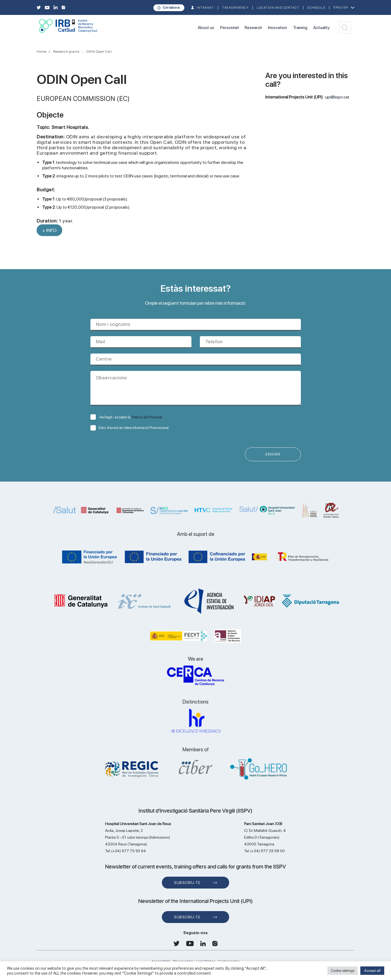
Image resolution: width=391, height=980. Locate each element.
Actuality (321, 28)
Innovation (278, 28)
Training (300, 28)
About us (206, 28)
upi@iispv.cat (337, 97)
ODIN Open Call (99, 52)
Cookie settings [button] (343, 971)
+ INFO (49, 230)
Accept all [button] (372, 971)
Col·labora (171, 8)
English (341, 7)
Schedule (316, 8)
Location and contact (278, 8)
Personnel (229, 28)
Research (253, 28)
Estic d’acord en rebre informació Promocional (130, 428)
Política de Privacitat (147, 417)
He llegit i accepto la (126, 417)
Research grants (66, 52)
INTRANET (205, 8)
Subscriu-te (187, 883)
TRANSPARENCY (235, 8)
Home (42, 52)
